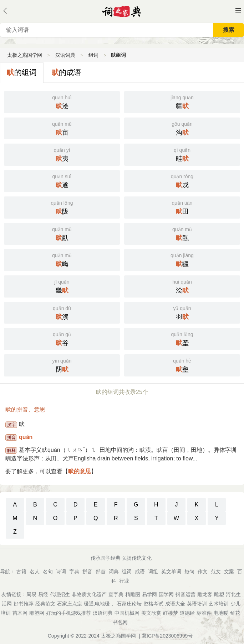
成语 (140, 571)
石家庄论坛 (129, 604)
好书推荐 (24, 604)
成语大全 (175, 604)
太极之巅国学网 (25, 55)
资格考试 (153, 604)
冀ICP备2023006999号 (167, 636)
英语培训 (197, 604)
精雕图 (133, 594)
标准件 (204, 613)
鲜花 (235, 613)
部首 (101, 571)
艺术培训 (219, 604)
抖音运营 (185, 594)
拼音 (87, 571)
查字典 (116, 594)
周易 (31, 594)
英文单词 (171, 571)
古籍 (21, 571)
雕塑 (219, 594)
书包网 (120, 622)
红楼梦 (171, 613)
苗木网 (20, 613)
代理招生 (60, 594)
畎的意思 (80, 471)
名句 (48, 571)
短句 (189, 571)
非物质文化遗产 (89, 594)
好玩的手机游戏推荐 (68, 613)
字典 (74, 571)
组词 (93, 55)
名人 (35, 571)
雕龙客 (205, 594)
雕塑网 (37, 613)
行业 (124, 581)
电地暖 (221, 613)
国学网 (166, 594)
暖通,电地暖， (100, 604)
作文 (203, 571)
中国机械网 (127, 613)
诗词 (61, 571)
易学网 (149, 594)
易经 (43, 594)
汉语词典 (65, 55)
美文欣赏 (151, 613)
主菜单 (238, 11)
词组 (153, 571)
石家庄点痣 (70, 604)
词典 (114, 571)
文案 (229, 571)
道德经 (187, 613)
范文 (216, 571)
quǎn (26, 437)
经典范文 (45, 604)
